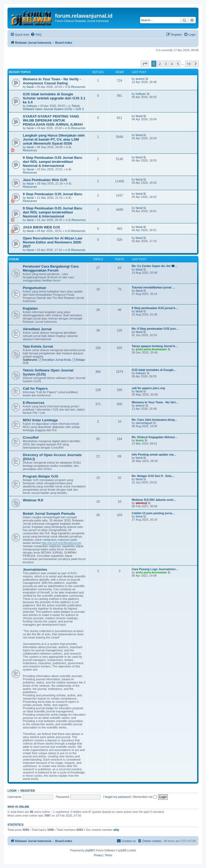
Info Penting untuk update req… (154, 454)
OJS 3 (80, 109)
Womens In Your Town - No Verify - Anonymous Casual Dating (52, 81)
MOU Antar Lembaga (40, 420)
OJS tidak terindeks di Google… (154, 370)
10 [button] (189, 64)
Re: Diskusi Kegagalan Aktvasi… (155, 437)
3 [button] (166, 64)
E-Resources (77, 87)
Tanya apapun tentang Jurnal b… (155, 346)
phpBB (89, 850)
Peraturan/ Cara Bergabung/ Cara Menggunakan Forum (51, 268)
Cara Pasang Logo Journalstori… (155, 569)
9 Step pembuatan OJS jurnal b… (155, 308)
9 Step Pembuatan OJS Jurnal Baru (52, 194)
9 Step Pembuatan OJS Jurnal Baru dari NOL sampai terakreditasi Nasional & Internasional (52, 162)
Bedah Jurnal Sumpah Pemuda (49, 514)
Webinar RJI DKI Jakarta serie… (154, 500)
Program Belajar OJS (41, 476)
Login (12, 791)
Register (28, 791)
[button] (145, 64)
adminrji (141, 503)
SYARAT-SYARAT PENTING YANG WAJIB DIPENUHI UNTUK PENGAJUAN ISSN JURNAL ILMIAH (53, 120)
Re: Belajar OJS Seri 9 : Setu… (153, 476)
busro (140, 440)
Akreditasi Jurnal (37, 329)
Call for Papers (35, 388)
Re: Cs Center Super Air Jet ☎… (155, 266)
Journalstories (35, 570)
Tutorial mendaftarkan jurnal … (153, 287)
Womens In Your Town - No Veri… (155, 402)
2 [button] (160, 64)
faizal (30, 87)
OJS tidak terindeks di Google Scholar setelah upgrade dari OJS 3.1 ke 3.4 (54, 98)
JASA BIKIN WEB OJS (41, 227)
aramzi (140, 79)
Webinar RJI (33, 500)
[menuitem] (36, 35)
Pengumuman (34, 288)
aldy (116, 830)
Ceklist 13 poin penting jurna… (153, 513)
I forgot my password (117, 797)
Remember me (145, 797)
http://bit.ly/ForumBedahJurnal (61, 543)
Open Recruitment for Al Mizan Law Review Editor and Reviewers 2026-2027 (53, 242)
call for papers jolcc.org (148, 388)
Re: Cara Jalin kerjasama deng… (155, 420)
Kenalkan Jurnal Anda (55, 360)
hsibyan (32, 106)
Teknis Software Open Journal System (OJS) (51, 107)
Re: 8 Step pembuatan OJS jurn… (155, 329)
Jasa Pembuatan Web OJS (45, 180)
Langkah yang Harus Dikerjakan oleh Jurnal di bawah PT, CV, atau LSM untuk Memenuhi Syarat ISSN (54, 139)
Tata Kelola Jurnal (38, 346)
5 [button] (178, 64)
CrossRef (31, 437)
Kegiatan (30, 308)
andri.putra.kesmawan (151, 349)
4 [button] (172, 64)
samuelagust (144, 423)
